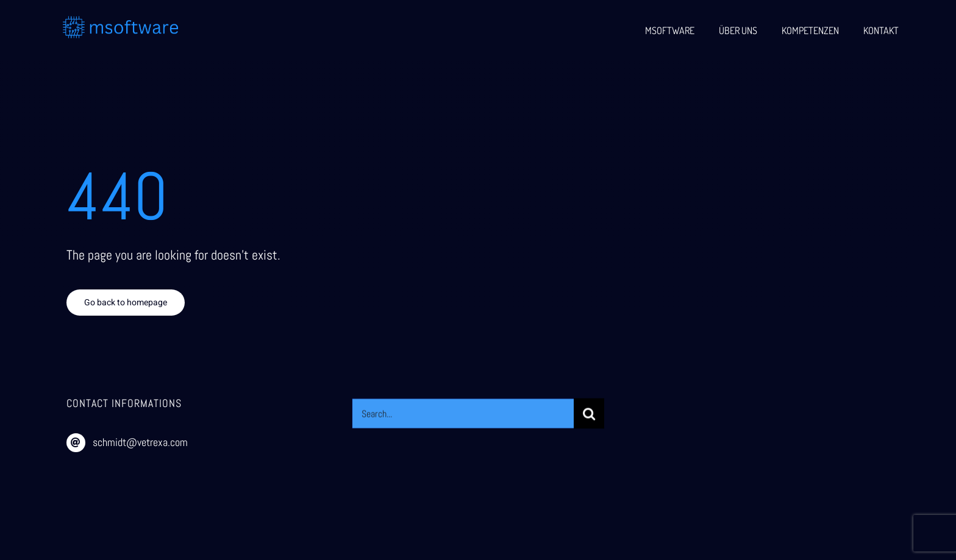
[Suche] (589, 415)
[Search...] (463, 415)
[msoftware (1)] (121, 20)
